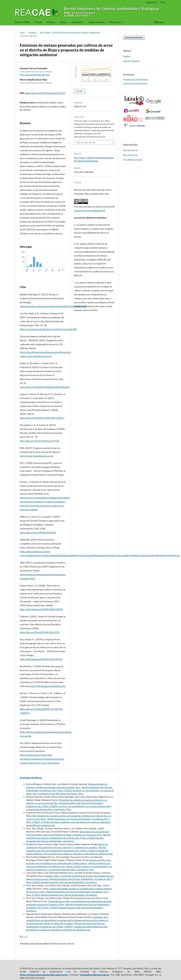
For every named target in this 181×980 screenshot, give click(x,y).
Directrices (115, 22)
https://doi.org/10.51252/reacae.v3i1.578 (45, 93)
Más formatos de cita (86, 142)
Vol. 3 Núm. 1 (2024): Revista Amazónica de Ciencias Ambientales (70, 33)
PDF (81, 91)
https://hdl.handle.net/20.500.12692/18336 (41, 609)
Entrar (163, 2)
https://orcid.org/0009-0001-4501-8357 (35, 75)
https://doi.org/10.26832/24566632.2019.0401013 (45, 387)
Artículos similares (31, 778)
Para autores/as (130, 155)
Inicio (22, 33)
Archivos (51, 22)
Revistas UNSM (23, 22)
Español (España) (131, 61)
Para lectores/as (131, 150)
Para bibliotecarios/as (133, 160)
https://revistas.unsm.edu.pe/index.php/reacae (44, 975)
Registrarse (151, 2)
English (127, 56)
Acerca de (77, 22)
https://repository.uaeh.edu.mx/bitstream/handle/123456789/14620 (53, 306)
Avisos (63, 22)
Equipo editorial (97, 22)
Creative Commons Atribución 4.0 (89, 211)
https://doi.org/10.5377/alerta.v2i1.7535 (39, 441)
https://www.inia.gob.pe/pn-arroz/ (37, 456)
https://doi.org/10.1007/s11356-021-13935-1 (42, 418)
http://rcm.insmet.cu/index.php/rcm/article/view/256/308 (48, 329)
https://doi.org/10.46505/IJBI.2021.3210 (40, 632)
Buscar (159, 22)
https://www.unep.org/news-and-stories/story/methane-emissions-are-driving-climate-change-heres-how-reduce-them (42, 759)
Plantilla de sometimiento (136, 80)
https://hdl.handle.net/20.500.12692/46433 (41, 659)
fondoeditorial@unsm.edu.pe (95, 975)
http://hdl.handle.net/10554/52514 (48, 686)
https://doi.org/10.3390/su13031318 (38, 533)
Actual (38, 22)
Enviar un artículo (134, 37)
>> (26, 936)
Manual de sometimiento (135, 84)
